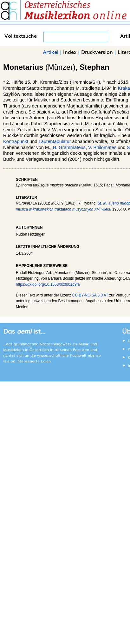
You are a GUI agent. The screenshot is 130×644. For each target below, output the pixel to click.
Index (70, 52)
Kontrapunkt (16, 141)
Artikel (51, 52)
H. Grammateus (69, 147)
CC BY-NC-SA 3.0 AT (90, 295)
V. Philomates (102, 147)
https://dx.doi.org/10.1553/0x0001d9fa (48, 284)
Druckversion (97, 52)
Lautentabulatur (55, 141)
